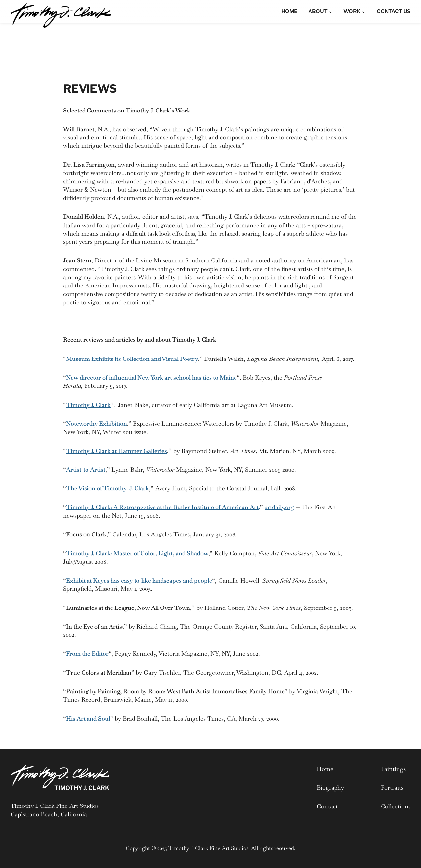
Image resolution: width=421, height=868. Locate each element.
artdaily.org (279, 507)
